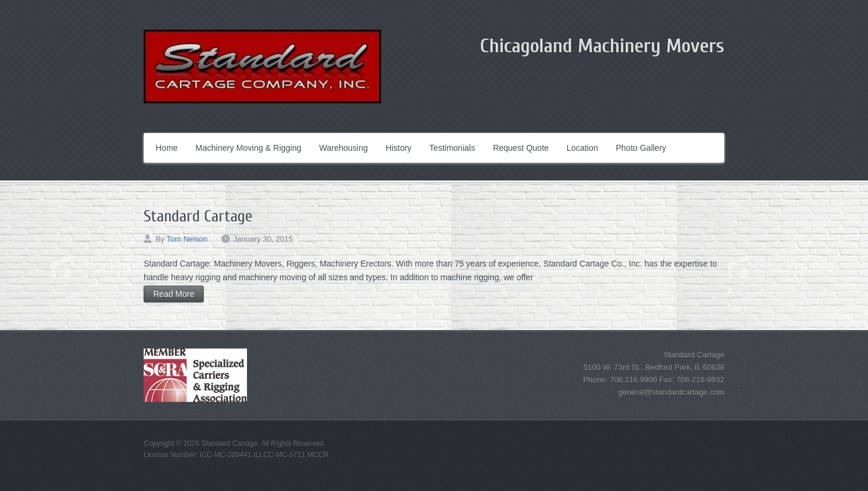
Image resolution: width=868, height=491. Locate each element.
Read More (174, 294)
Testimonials (452, 148)
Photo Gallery (641, 148)
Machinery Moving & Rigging (248, 148)
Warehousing (344, 148)
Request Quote (521, 148)
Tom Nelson (187, 239)
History (399, 148)
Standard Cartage (198, 216)
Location (582, 148)
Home (167, 148)
